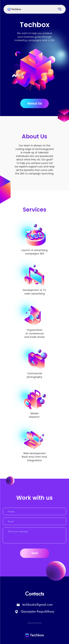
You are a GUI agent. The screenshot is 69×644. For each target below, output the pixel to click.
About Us (35, 103)
